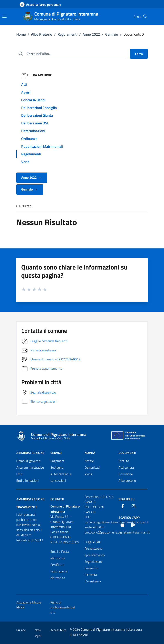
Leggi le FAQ (93, 542)
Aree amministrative (30, 467)
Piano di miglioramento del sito (63, 607)
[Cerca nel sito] (145, 17)
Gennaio (112, 34)
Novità (90, 453)
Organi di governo (28, 461)
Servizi (56, 453)
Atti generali (127, 467)
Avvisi (26, 92)
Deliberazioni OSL (35, 123)
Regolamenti (67, 34)
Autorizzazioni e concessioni (61, 477)
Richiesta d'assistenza (93, 578)
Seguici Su (126, 499)
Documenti (127, 453)
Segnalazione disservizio (94, 565)
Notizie (89, 461)
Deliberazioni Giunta (37, 115)
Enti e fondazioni (28, 480)
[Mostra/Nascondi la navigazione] (4, 16)
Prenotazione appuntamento (95, 552)
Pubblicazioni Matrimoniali (42, 146)
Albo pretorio (127, 480)
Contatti (57, 499)
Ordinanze (29, 139)
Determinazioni (33, 131)
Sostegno (57, 467)
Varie (25, 162)
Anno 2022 (91, 34)
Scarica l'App (129, 518)
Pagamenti (58, 461)
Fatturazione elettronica (59, 574)
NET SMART (81, 635)
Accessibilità (58, 630)
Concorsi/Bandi (33, 100)
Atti (24, 84)
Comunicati (92, 467)
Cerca (139, 54)
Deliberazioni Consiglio (39, 108)
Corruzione (126, 474)
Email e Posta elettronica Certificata (60, 558)
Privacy (21, 630)
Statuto (124, 461)
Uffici (20, 474)
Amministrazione (30, 453)
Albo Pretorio (42, 34)
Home (21, 34)
